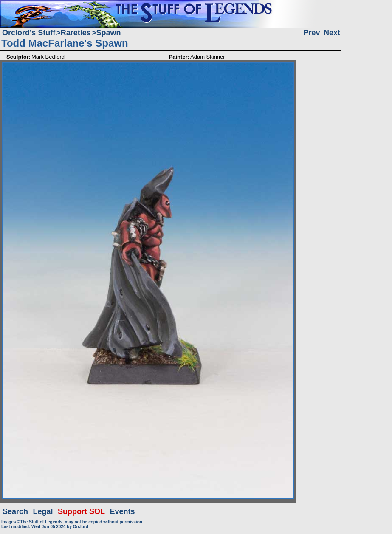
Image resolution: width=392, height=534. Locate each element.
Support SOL (81, 511)
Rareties (76, 33)
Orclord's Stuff (29, 33)
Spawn (108, 33)
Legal (43, 511)
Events (122, 511)
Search (15, 511)
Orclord (81, 527)
